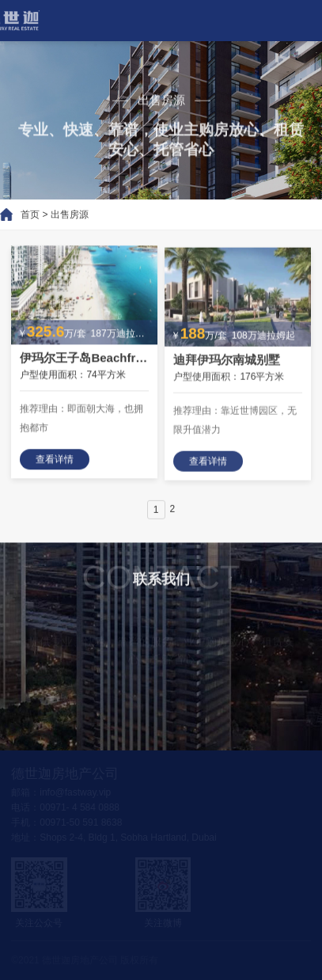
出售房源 (63, 215)
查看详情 (55, 462)
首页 (23, 215)
